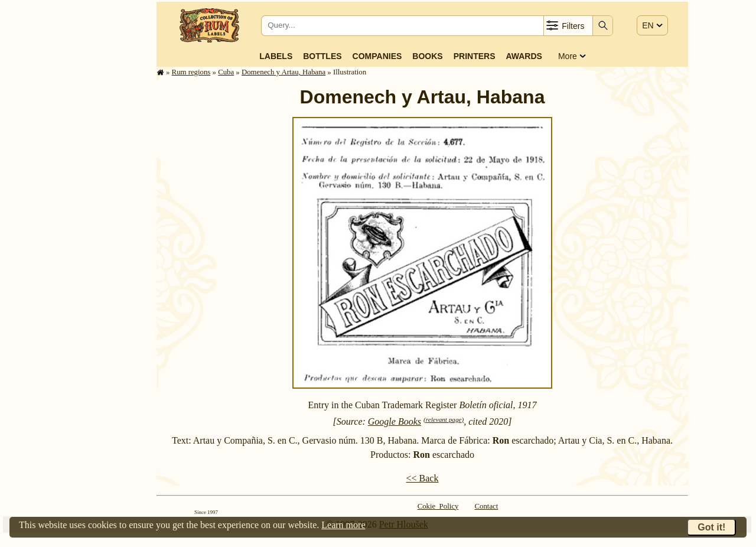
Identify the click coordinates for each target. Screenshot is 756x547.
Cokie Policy (438, 506)
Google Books (395, 421)
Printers (475, 56)
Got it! (711, 527)
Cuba (226, 72)
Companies (377, 56)
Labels (276, 56)
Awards (524, 56)
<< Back (423, 478)
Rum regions (191, 72)
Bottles (322, 56)
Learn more (343, 525)
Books (427, 56)
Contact (487, 506)
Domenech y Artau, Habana (283, 72)
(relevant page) (444, 419)
